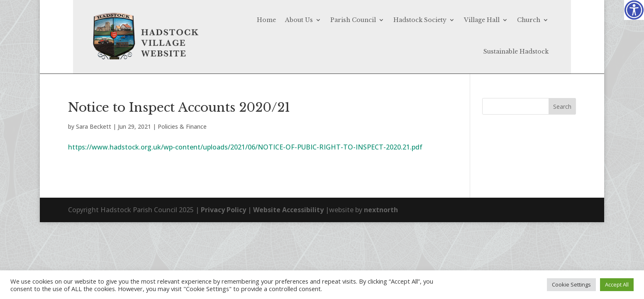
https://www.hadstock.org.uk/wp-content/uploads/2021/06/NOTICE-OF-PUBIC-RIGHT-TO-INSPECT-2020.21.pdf (245, 147)
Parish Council (353, 20)
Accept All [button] (617, 284)
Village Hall (482, 20)
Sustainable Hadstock (516, 51)
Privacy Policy (223, 210)
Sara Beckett (94, 126)
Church (529, 20)
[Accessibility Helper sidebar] (634, 10)
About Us (299, 20)
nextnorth (381, 210)
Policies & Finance (182, 126)
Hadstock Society (420, 20)
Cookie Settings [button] (571, 284)
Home (266, 20)
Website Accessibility (288, 210)
